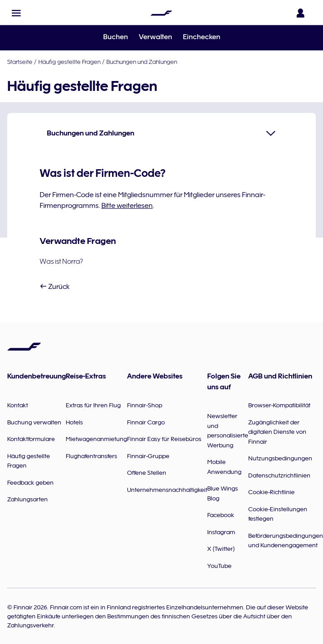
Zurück (55, 287)
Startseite (20, 62)
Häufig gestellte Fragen (69, 62)
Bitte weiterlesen (127, 206)
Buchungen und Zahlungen (142, 62)
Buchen (116, 37)
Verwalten (155, 37)
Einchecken (202, 37)
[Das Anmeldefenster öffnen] (302, 13)
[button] (16, 13)
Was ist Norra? (61, 261)
